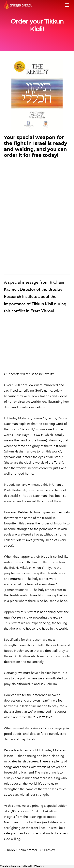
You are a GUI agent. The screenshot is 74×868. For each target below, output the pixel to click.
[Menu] (67, 5)
